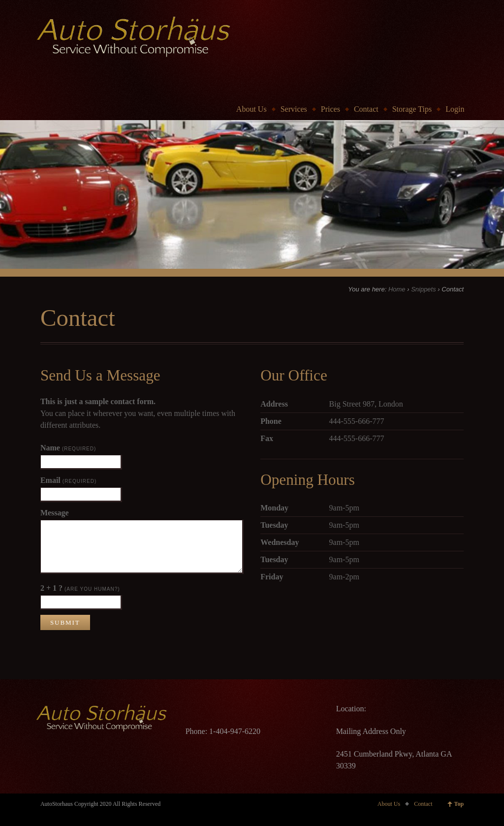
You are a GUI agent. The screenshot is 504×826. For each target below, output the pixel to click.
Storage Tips (412, 109)
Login (455, 109)
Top (459, 804)
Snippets (424, 289)
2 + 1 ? (80, 588)
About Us (252, 109)
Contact (366, 109)
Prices (331, 109)
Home (397, 289)
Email (68, 480)
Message (55, 513)
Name (68, 448)
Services (294, 109)
